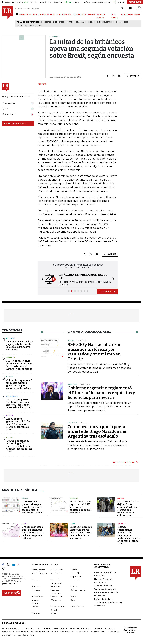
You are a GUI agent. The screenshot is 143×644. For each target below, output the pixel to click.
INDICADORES (127, 15)
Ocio (73, 600)
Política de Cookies (103, 599)
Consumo (36, 580)
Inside (73, 597)
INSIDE (137, 15)
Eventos (74, 586)
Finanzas (36, 590)
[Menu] (17, 14)
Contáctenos (100, 582)
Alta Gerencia (57, 570)
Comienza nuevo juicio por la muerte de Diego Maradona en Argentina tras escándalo (98, 431)
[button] (42, 279)
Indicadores (37, 597)
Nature (70, 22)
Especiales (56, 586)
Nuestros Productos (103, 579)
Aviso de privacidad (103, 586)
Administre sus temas (14, 124)
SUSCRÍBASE (135, 2)
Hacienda (10, 377)
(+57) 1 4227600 (10, 583)
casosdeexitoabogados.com (15, 632)
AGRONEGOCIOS (79, 15)
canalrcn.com (67, 632)
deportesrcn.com (26, 635)
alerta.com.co (8, 635)
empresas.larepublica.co (56, 628)
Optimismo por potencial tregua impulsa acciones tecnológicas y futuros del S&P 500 (33, 507)
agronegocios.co (34, 628)
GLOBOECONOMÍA (64, 15)
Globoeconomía (78, 590)
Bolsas (25, 498)
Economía (75, 580)
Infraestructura (58, 597)
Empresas (36, 586)
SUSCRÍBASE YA (107, 291)
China (119, 22)
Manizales (81, 22)
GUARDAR (133, 76)
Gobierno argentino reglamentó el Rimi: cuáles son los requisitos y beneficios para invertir (101, 393)
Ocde (126, 22)
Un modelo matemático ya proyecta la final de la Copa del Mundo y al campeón (20, 346)
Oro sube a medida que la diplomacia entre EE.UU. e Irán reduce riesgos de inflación (33, 533)
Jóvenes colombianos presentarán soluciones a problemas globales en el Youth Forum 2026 (129, 535)
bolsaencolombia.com (105, 628)
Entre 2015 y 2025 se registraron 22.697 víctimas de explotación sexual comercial (81, 507)
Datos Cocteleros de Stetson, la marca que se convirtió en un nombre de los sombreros (81, 533)
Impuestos (22, 26)
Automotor (12, 396)
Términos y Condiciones (105, 589)
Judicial (121, 498)
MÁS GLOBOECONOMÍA (123, 462)
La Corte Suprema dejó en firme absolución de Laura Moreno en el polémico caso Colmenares (129, 509)
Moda (72, 524)
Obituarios (56, 600)
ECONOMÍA (34, 15)
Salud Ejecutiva (77, 607)
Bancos (10, 416)
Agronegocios (38, 570)
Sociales (36, 613)
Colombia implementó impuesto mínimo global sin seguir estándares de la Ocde (19, 384)
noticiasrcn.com (98, 632)
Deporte (10, 338)
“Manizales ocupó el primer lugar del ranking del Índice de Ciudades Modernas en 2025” (19, 446)
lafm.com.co (114, 632)
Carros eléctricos (105, 22)
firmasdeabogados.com (81, 628)
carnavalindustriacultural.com (44, 632)
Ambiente (10, 358)
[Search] (122, 8)
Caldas (91, 22)
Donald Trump (36, 26)
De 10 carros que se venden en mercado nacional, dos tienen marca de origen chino (19, 404)
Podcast (36, 607)
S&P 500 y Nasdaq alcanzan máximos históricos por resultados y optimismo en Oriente (95, 352)
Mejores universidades (54, 22)
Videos (54, 613)
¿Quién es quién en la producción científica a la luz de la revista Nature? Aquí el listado (19, 365)
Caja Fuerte (56, 573)
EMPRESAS (44, 15)
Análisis (74, 570)
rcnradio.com (82, 632)
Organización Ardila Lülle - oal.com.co (131, 630)
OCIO (52, 15)
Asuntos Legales (39, 573)
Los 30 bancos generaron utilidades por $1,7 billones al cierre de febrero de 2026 (18, 424)
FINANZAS (24, 15)
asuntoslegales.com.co (13, 628)
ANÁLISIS (92, 15)
